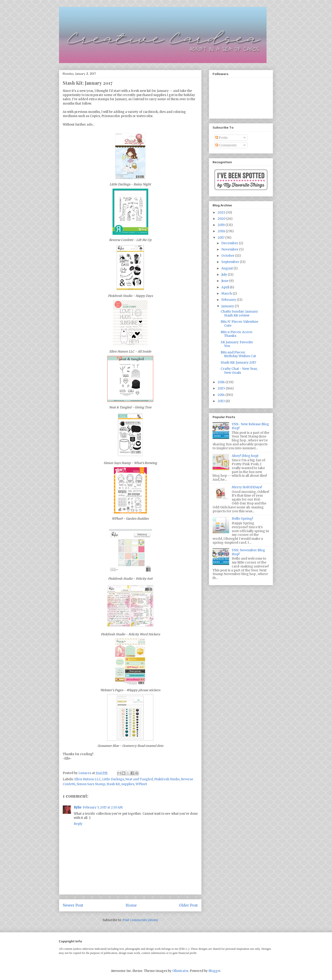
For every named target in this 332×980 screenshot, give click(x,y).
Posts (221, 138)
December (230, 243)
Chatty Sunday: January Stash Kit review (239, 313)
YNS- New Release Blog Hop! (250, 426)
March (227, 293)
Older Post (188, 905)
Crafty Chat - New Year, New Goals (239, 371)
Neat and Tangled (139, 779)
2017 (221, 238)
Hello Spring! (242, 519)
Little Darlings (113, 779)
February (229, 300)
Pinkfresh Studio (167, 779)
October (228, 256)
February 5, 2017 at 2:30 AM (103, 807)
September (231, 262)
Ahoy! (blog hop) (245, 456)
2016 (222, 382)
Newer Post (73, 905)
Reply (78, 824)
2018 (222, 231)
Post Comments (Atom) (140, 920)
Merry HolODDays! (247, 487)
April (226, 287)
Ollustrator (180, 971)
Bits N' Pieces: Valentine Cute (239, 324)
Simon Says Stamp (91, 784)
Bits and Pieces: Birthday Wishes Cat (238, 354)
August (227, 268)
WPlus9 (141, 784)
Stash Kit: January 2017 (238, 362)
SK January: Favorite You (237, 344)
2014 (222, 395)
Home (131, 905)
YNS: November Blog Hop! (248, 552)
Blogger (214, 971)
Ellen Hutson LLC (87, 779)
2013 (222, 401)
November (230, 249)
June (225, 281)
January (228, 306)
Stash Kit (113, 784)
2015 (222, 388)
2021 (222, 212)
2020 (222, 219)
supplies (128, 784)
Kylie (78, 807)
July (225, 274)
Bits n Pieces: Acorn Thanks (236, 334)
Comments (226, 145)
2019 (222, 225)
